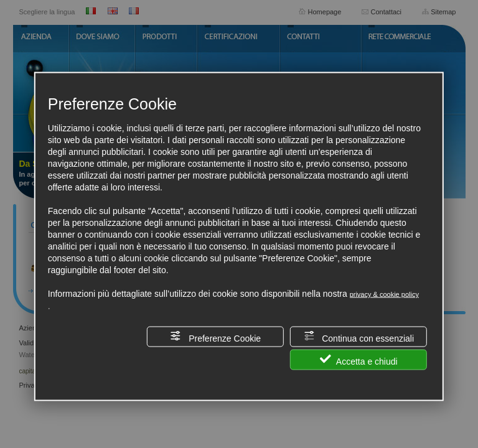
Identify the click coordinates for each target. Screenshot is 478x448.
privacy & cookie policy (384, 294)
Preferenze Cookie (215, 337)
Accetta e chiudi (359, 360)
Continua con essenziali (358, 337)
